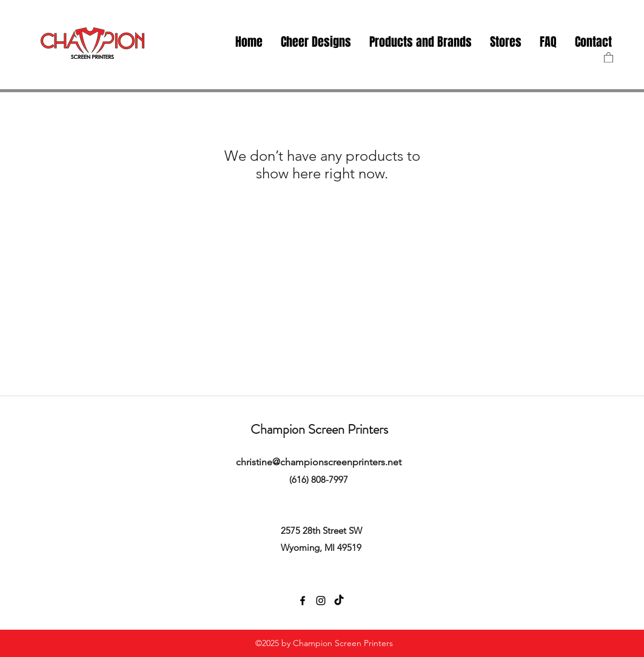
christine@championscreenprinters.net (319, 462)
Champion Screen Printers (319, 429)
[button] (506, 42)
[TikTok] (339, 601)
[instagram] (321, 601)
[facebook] (303, 601)
